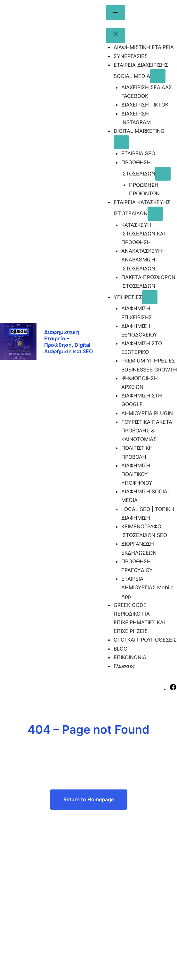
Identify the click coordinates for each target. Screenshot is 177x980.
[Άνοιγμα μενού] (116, 13)
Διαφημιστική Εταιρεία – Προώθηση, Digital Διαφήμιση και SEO (68, 342)
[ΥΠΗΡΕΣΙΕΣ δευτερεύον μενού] (150, 297)
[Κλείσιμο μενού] (116, 35)
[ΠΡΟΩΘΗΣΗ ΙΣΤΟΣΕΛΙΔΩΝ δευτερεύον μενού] (163, 174)
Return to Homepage (89, 799)
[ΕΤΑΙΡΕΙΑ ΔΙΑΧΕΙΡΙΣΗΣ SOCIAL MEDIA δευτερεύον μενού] (158, 76)
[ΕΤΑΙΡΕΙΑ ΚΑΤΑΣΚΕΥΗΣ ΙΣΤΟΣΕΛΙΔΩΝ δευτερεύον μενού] (155, 213)
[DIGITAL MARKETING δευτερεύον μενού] (121, 142)
